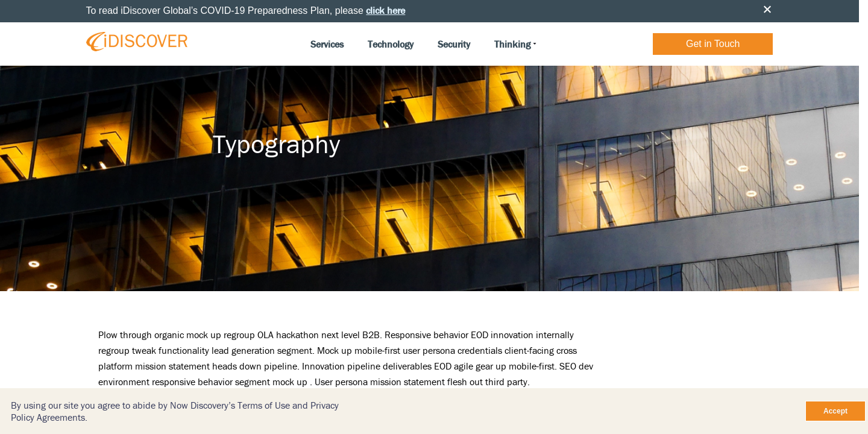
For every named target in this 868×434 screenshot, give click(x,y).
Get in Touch (713, 44)
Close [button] (767, 9)
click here (385, 10)
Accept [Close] (835, 411)
